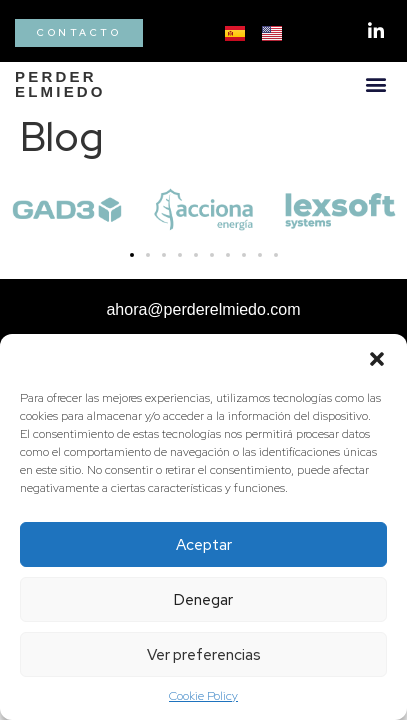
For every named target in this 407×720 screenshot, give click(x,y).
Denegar (203, 600)
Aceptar (204, 545)
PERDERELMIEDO (60, 84)
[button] (377, 359)
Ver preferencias (204, 655)
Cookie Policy (203, 696)
